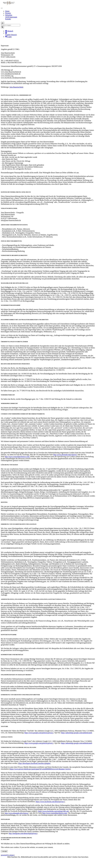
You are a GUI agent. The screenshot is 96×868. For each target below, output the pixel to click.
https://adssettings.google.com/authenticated (76, 733)
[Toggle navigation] (2, 8)
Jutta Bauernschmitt (16, 87)
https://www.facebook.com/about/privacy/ (50, 802)
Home (7, 11)
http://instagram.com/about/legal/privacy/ (23, 833)
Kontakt (8, 19)
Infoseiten (9, 15)
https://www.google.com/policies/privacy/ (39, 733)
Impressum (13, 17)
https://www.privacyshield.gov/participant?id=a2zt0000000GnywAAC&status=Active (40, 769)
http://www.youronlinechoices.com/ (17, 457)
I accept (4, 851)
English (8, 35)
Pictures (8, 13)
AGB (7, 17)
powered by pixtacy (8, 855)
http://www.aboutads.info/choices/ (65, 455)
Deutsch (14, 35)
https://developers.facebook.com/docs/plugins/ (34, 763)
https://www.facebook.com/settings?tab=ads (53, 811)
